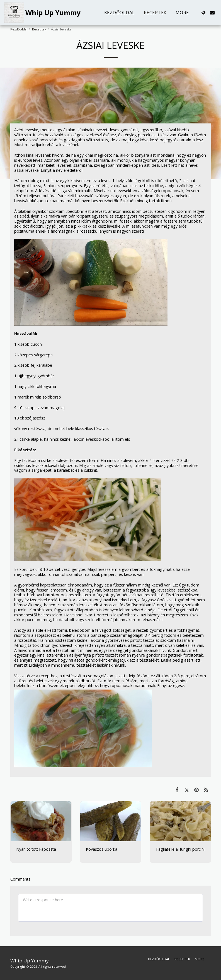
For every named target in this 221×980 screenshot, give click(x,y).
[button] (212, 13)
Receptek (39, 29)
